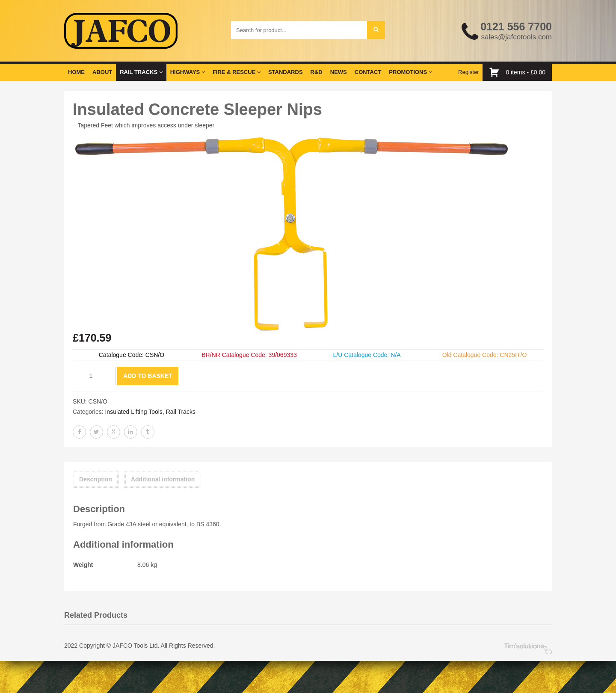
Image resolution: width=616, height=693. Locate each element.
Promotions (410, 72)
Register (468, 72)
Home (76, 72)
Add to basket (148, 376)
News (339, 72)
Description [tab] (96, 479)
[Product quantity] (94, 376)
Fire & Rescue (237, 72)
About (102, 72)
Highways (188, 72)
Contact (368, 72)
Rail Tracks (141, 72)
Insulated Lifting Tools (133, 412)
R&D (317, 72)
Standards (286, 72)
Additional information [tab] (163, 479)
